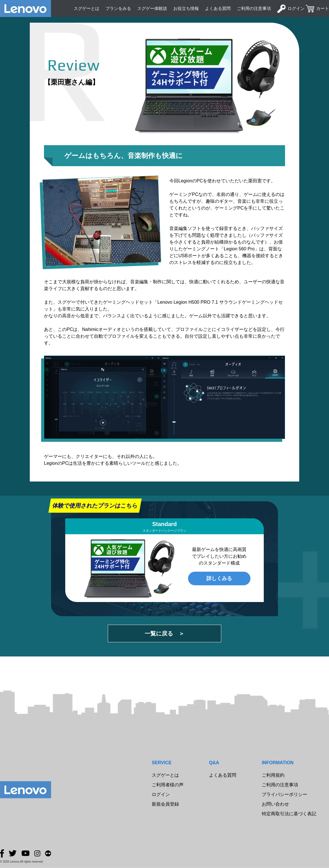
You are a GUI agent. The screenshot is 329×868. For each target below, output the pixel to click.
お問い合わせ (275, 804)
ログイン (296, 8)
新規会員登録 (165, 804)
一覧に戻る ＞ (164, 633)
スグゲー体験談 (152, 8)
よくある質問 (218, 8)
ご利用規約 (273, 775)
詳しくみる (219, 578)
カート (323, 8)
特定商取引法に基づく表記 (289, 814)
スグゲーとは (87, 8)
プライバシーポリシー (284, 794)
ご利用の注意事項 (254, 8)
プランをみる (118, 8)
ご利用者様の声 (168, 785)
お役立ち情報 (186, 8)
